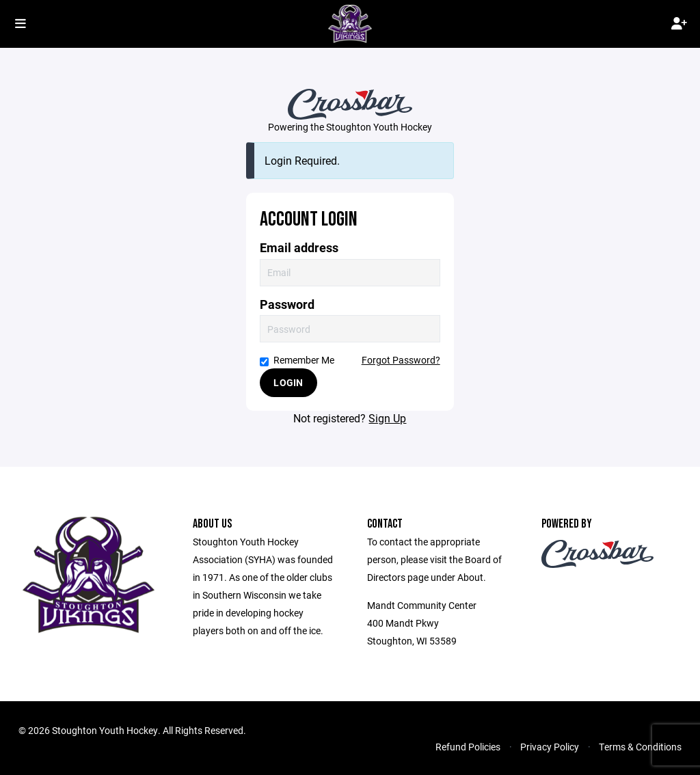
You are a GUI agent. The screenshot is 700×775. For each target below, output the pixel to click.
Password (287, 304)
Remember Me (297, 360)
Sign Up (387, 418)
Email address (299, 248)
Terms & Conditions (640, 747)
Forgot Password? (401, 360)
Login (288, 382)
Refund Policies (468, 747)
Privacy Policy (550, 747)
